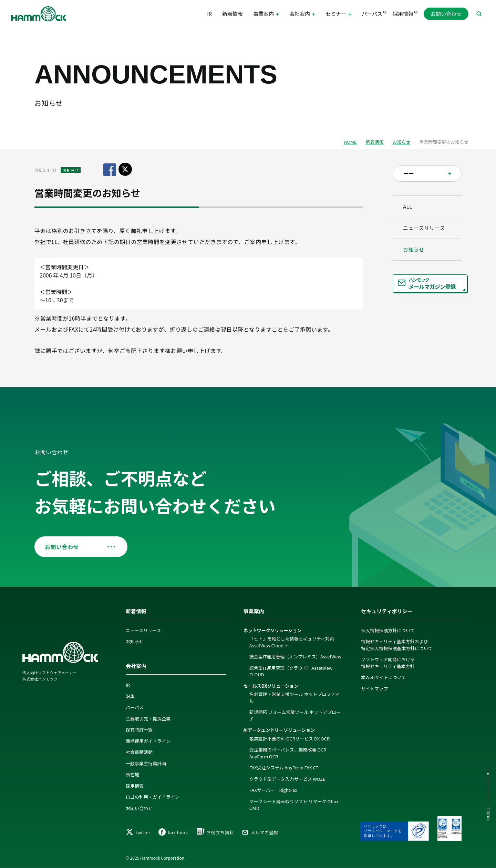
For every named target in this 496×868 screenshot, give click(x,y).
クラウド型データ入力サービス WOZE (287, 779)
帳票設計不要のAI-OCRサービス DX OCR (290, 739)
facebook (173, 832)
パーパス (372, 14)
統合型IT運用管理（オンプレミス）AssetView (295, 657)
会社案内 (136, 666)
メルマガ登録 (260, 832)
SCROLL (488, 814)
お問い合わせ (446, 14)
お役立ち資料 (215, 832)
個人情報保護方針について (388, 630)
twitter (138, 832)
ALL (408, 206)
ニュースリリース (424, 228)
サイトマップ (374, 689)
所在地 (132, 774)
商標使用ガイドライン (148, 741)
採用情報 (403, 14)
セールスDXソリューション (271, 686)
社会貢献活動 (139, 752)
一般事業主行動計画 (146, 763)
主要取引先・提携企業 (148, 719)
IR (209, 14)
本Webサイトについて (383, 677)
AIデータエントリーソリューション (279, 730)
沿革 (130, 696)
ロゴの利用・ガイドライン (153, 797)
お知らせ (402, 142)
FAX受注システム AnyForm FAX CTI (285, 768)
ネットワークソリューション (273, 630)
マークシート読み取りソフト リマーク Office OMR (294, 805)
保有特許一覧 (139, 730)
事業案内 (254, 611)
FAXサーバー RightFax (273, 790)
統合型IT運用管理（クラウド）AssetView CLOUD (291, 671)
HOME (350, 142)
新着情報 (232, 14)
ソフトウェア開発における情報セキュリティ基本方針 (388, 663)
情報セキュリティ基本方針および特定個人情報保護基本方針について (397, 645)
